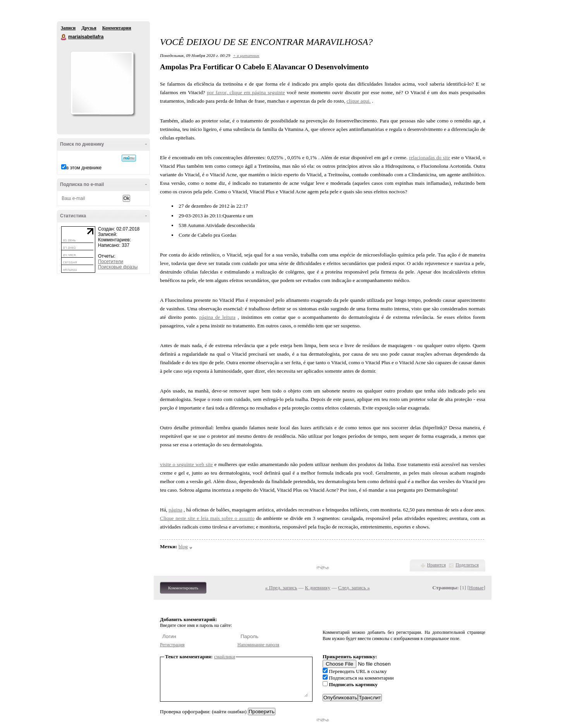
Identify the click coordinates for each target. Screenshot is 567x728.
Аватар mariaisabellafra (102, 83)
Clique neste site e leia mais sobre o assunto (207, 518)
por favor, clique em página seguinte (246, 92)
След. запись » (354, 588)
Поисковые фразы (118, 267)
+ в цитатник (246, 55)
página (175, 510)
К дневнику (318, 588)
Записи (68, 28)
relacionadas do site (430, 157)
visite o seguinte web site (186, 464)
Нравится (436, 565)
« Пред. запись (281, 588)
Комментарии (117, 28)
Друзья (89, 28)
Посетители (111, 262)
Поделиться (467, 565)
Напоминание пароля (258, 645)
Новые (476, 588)
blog (183, 546)
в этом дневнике (84, 168)
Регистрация (172, 645)
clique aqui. (359, 101)
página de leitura (217, 317)
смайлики (225, 657)
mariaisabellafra (64, 37)
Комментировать (183, 588)
